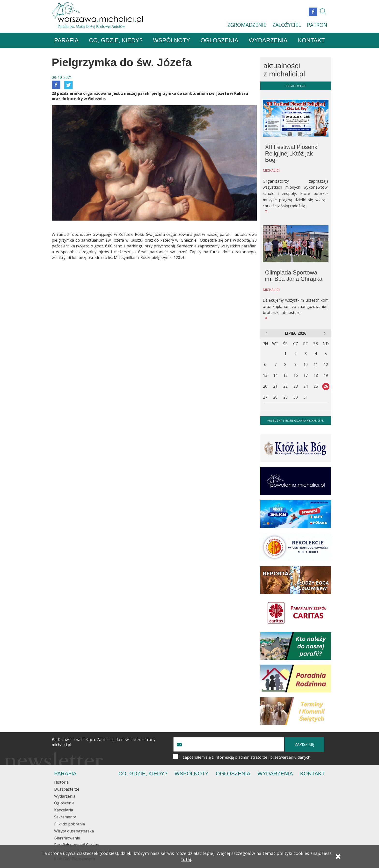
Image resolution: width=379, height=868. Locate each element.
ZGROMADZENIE (247, 25)
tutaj (186, 860)
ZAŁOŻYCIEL (287, 25)
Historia (61, 782)
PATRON (317, 25)
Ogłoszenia (219, 41)
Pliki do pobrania (69, 824)
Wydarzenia (268, 41)
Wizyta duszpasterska (74, 831)
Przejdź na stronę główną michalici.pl (295, 421)
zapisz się (304, 745)
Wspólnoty (171, 41)
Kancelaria (64, 810)
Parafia (66, 41)
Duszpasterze (67, 789)
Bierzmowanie (67, 838)
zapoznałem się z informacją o (247, 757)
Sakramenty (65, 817)
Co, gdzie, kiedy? (116, 41)
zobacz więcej (296, 86)
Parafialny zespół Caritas (77, 845)
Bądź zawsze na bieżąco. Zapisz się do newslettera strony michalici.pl (104, 742)
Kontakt (311, 41)
